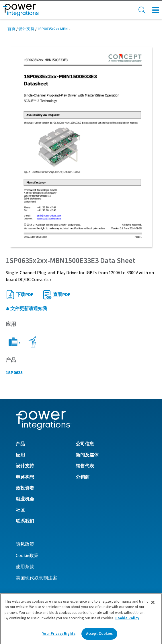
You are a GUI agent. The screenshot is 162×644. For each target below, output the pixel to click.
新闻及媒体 (87, 455)
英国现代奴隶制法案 (36, 578)
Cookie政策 (27, 556)
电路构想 (25, 477)
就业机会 (25, 499)
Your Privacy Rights (59, 635)
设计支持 (26, 29)
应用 (20, 455)
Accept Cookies (99, 635)
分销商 (83, 477)
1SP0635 (14, 373)
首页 (11, 29)
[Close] (153, 604)
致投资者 (25, 488)
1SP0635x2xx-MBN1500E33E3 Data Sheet (71, 29)
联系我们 (25, 521)
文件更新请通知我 (26, 309)
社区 (20, 510)
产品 (20, 444)
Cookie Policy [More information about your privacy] (127, 620)
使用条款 (25, 567)
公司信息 (85, 444)
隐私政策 (25, 544)
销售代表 (85, 466)
